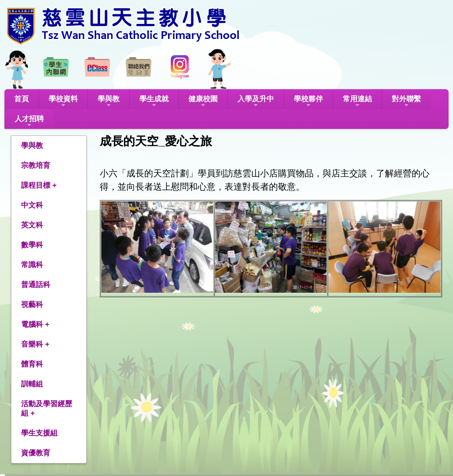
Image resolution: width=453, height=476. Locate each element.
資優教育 (36, 453)
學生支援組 (39, 433)
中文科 (32, 205)
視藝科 (32, 304)
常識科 (32, 265)
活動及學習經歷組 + (47, 408)
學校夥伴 (308, 102)
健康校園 (203, 102)
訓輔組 (32, 384)
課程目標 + (39, 185)
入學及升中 (256, 102)
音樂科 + (35, 344)
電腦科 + (35, 324)
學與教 (109, 102)
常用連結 (357, 102)
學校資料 (63, 102)
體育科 (32, 364)
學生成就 (154, 102)
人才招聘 (29, 121)
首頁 (21, 99)
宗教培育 (36, 165)
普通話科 (36, 285)
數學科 (32, 245)
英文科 (32, 225)
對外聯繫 (406, 102)
